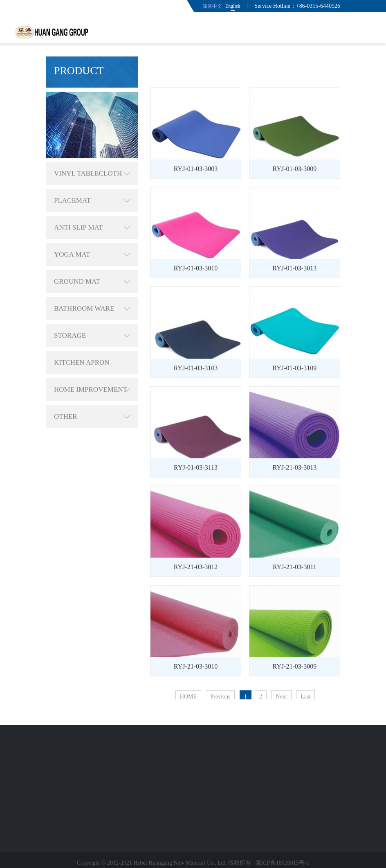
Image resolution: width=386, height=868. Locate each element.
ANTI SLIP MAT (92, 212)
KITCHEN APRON (82, 347)
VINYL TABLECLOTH (92, 158)
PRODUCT (288, 63)
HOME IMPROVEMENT (92, 374)
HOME (261, 63)
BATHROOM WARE (92, 293)
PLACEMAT (92, 185)
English (233, 6)
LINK (348, 796)
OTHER (92, 401)
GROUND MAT (92, 266)
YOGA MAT (92, 239)
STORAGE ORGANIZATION (92, 320)
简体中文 (212, 6)
